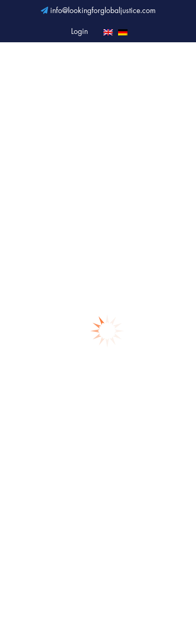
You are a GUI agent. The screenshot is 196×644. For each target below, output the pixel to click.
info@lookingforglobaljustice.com (98, 11)
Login (79, 32)
